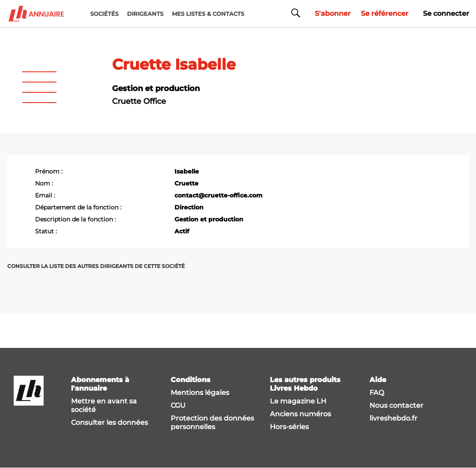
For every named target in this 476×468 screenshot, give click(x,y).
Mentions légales (200, 393)
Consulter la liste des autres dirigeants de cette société (96, 266)
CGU (178, 405)
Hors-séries (289, 427)
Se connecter (446, 13)
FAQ (377, 393)
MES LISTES (208, 14)
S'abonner (333, 13)
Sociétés (104, 14)
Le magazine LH (298, 401)
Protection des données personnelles (212, 422)
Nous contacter (396, 405)
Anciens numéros (300, 414)
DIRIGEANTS (145, 14)
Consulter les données (109, 422)
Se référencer (385, 13)
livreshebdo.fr (393, 418)
